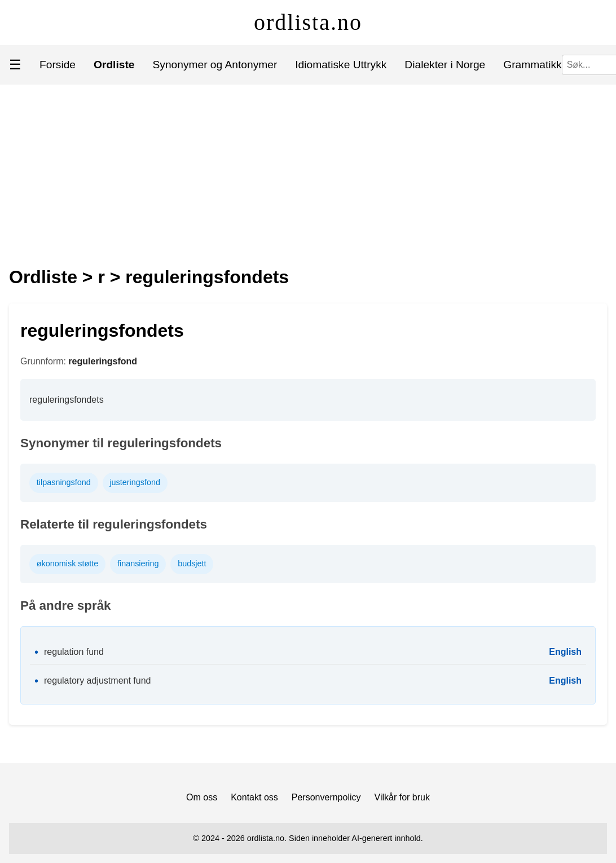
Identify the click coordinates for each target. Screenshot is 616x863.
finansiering (138, 563)
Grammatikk (532, 65)
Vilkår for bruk (402, 797)
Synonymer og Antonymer (215, 65)
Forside (58, 65)
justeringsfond (135, 482)
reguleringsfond (103, 361)
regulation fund (74, 652)
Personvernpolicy (326, 797)
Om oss (202, 797)
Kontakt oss (254, 797)
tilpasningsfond (64, 482)
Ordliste (43, 277)
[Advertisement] (308, 169)
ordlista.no (308, 22)
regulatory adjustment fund (97, 681)
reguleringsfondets (207, 277)
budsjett (192, 563)
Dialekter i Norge (445, 65)
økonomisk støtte (68, 563)
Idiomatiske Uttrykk (341, 65)
